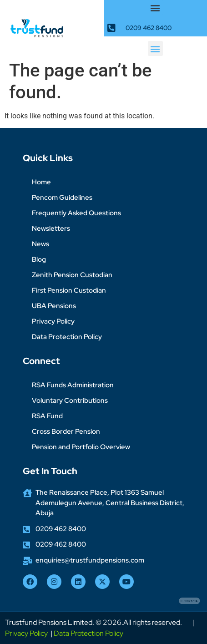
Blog (39, 259)
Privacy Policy (53, 321)
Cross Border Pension (66, 431)
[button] (155, 8)
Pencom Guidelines (62, 198)
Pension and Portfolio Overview (81, 447)
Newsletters (51, 228)
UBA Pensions (54, 306)
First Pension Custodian (69, 290)
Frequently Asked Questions (76, 213)
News (40, 244)
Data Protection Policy (67, 337)
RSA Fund (47, 416)
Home (41, 182)
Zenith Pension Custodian (72, 275)
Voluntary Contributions (70, 401)
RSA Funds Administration (73, 385)
